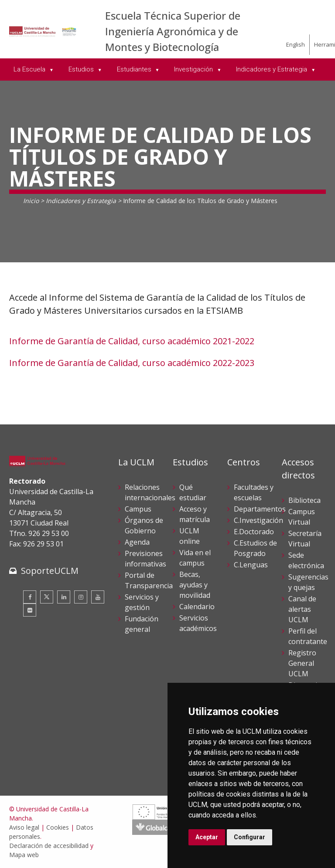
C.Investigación (258, 520)
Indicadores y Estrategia (81, 201)
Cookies (58, 827)
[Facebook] (30, 597)
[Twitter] (47, 597)
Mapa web (24, 855)
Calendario (197, 607)
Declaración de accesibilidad (49, 846)
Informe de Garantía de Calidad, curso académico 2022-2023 (132, 363)
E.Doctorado (254, 532)
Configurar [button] (250, 837)
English (296, 44)
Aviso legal (24, 827)
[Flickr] (30, 610)
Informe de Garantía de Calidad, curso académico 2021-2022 (132, 341)
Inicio (31, 201)
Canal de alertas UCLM (302, 609)
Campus (138, 509)
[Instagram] (81, 597)
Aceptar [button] (207, 837)
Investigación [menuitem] (194, 69)
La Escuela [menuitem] (30, 69)
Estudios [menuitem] (82, 69)
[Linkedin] (64, 597)
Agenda (137, 542)
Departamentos (260, 509)
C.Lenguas (251, 565)
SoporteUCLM (50, 571)
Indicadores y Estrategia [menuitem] (272, 69)
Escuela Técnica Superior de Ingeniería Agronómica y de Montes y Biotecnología (173, 31)
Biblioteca (304, 500)
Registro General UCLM (302, 663)
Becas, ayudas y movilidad (195, 585)
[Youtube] (98, 597)
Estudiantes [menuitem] (135, 69)
